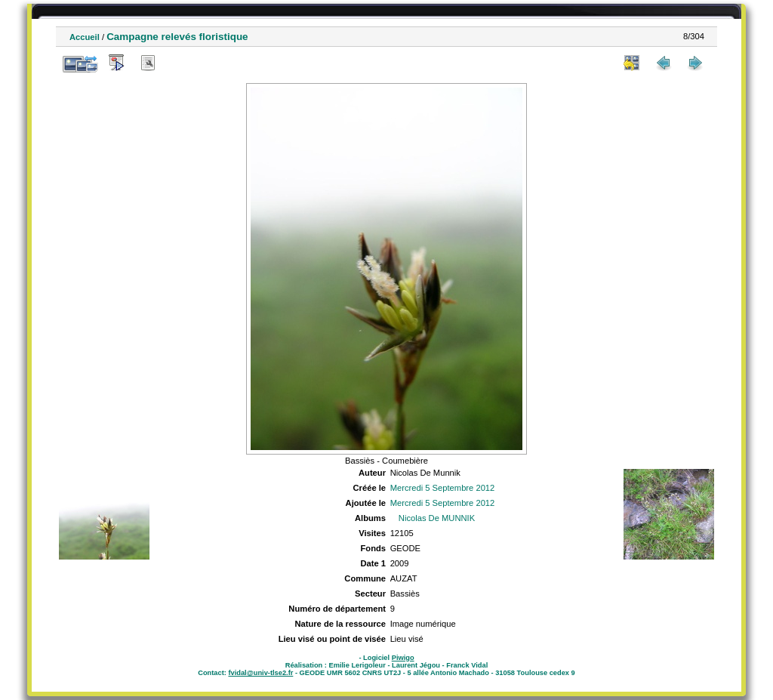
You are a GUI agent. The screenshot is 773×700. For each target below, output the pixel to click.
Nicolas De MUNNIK (437, 518)
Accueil (85, 37)
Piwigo (403, 658)
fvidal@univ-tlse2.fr (260, 673)
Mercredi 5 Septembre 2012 (443, 488)
